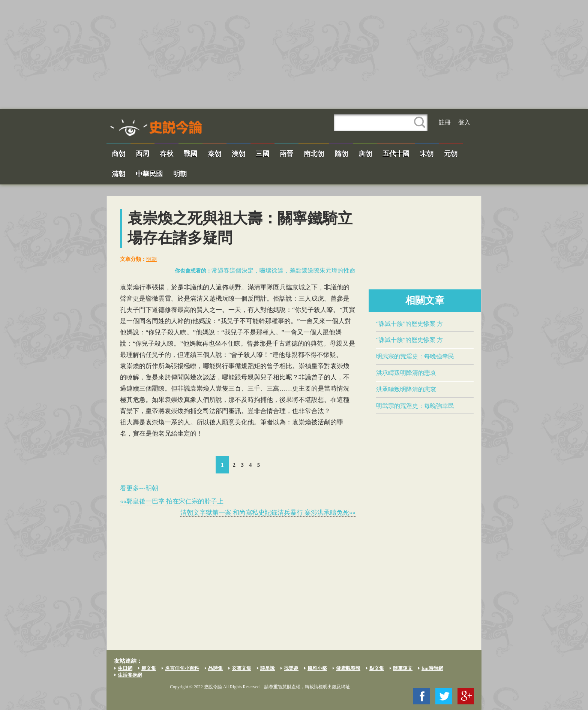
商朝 (118, 154)
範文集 (149, 668)
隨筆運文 (403, 668)
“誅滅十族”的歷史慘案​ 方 (409, 324)
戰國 (190, 154)
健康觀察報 (348, 668)
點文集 (377, 668)
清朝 (118, 174)
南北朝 (314, 154)
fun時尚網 (432, 668)
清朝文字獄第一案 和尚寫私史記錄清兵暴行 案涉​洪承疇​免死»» (268, 513)
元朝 (451, 154)
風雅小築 (317, 668)
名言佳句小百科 (182, 668)
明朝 (180, 174)
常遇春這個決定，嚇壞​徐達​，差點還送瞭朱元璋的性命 (283, 270)
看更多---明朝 (139, 488)
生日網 (125, 668)
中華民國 (149, 174)
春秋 (166, 154)
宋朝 (427, 154)
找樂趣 (291, 668)
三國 (262, 154)
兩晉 (286, 154)
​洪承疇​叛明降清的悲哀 (406, 373)
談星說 (268, 668)
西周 (142, 154)
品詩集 (215, 668)
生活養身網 (130, 675)
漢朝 (238, 154)
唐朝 (365, 154)
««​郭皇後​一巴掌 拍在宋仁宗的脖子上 (172, 501)
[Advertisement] (294, 54)
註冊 (445, 122)
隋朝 (341, 154)
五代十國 (396, 154)
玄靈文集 (241, 668)
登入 (464, 122)
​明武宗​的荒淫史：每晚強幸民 (415, 356)
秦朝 (214, 154)
